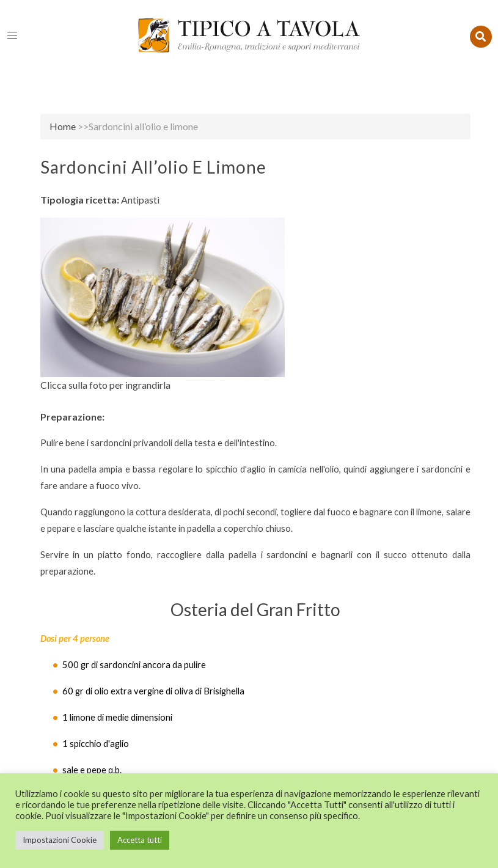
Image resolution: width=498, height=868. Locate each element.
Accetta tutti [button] (140, 840)
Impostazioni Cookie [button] (60, 840)
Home (63, 126)
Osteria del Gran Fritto (255, 609)
